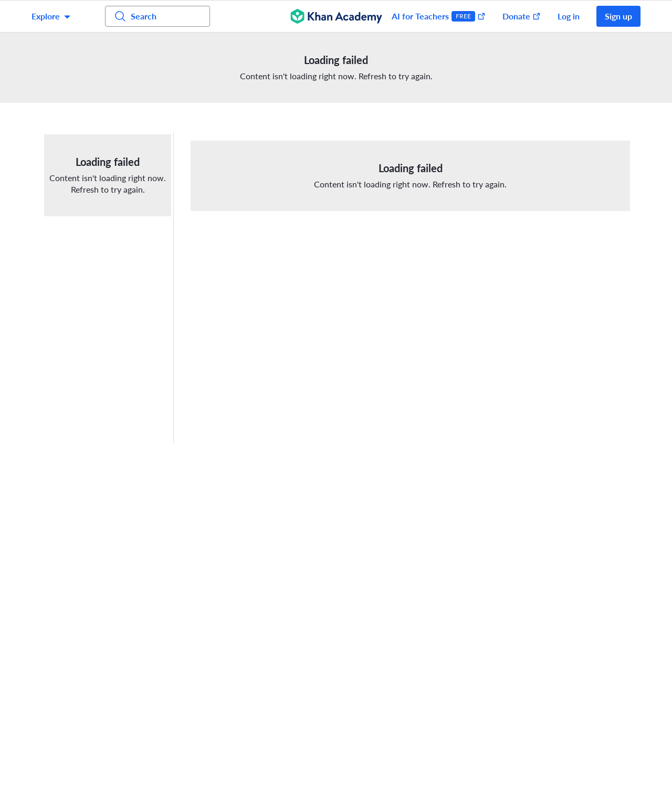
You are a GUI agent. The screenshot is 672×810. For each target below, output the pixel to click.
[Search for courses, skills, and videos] (157, 16)
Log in (569, 16)
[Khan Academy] (336, 16)
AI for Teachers (439, 16)
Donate (522, 16)
